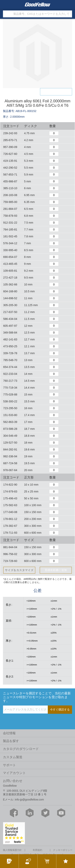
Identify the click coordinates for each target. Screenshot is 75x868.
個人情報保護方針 (12, 850)
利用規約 (37, 850)
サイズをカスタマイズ (19, 570)
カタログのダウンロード (21, 749)
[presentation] (18, 718)
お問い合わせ (13, 781)
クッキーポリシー (63, 850)
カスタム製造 (13, 757)
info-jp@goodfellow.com (29, 800)
